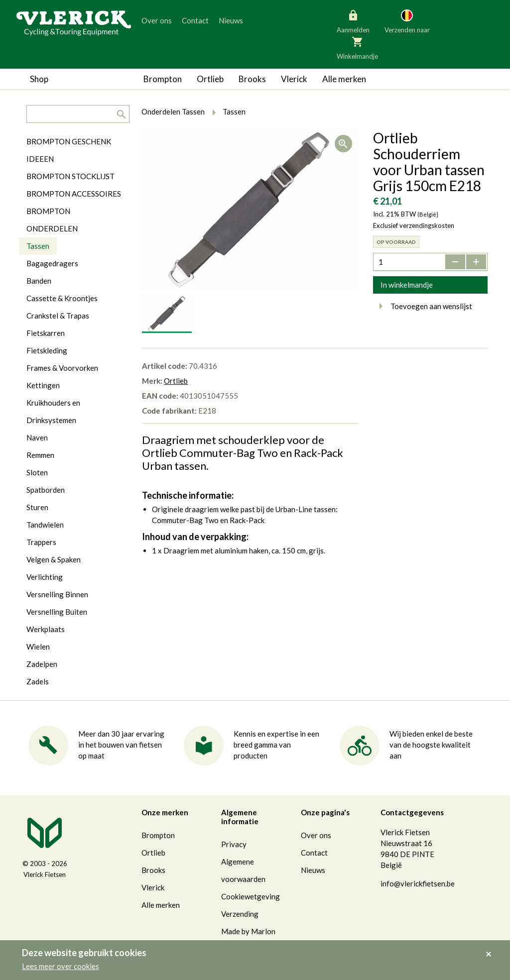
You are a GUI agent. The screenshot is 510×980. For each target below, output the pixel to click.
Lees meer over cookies (61, 966)
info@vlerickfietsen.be (418, 883)
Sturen (37, 507)
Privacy (234, 844)
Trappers (41, 542)
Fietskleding (47, 350)
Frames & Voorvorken (62, 368)
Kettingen (43, 385)
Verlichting (45, 577)
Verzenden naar (407, 21)
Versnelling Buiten (57, 612)
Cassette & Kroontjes (62, 298)
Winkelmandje (357, 47)
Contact (195, 20)
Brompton (163, 79)
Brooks (252, 79)
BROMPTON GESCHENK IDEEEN (69, 150)
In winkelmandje (407, 285)
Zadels (38, 681)
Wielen (38, 647)
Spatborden (46, 490)
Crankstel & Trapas (58, 316)
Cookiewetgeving (251, 896)
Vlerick (294, 79)
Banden (39, 281)
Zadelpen (42, 664)
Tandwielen (45, 525)
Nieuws (231, 20)
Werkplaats (46, 629)
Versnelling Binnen (57, 594)
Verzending (240, 914)
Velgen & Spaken (54, 559)
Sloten (37, 472)
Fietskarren (46, 333)
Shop (39, 79)
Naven (37, 437)
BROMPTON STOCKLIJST (70, 176)
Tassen (38, 246)
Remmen (40, 455)
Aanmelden (353, 21)
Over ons (157, 20)
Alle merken (344, 79)
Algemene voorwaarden (243, 870)
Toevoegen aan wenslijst (423, 306)
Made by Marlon (248, 931)
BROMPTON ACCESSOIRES (74, 194)
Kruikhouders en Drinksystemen (53, 411)
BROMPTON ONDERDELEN (52, 220)
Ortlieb (210, 79)
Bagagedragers (52, 263)
